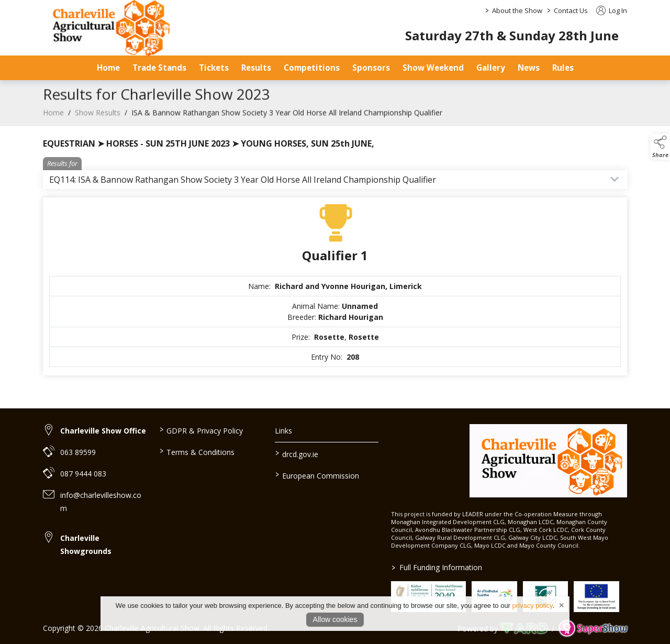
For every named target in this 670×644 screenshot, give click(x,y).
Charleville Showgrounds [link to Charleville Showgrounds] (86, 545)
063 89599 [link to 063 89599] (78, 452)
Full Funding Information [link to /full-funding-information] (437, 567)
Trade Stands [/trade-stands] (159, 68)
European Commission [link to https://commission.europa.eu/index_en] (317, 475)
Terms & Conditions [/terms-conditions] (197, 451)
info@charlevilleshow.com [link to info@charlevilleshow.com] (101, 502)
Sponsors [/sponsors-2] (371, 68)
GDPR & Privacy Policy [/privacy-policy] (201, 430)
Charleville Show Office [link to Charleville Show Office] (103, 431)
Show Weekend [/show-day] (433, 68)
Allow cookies (335, 619)
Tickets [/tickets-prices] (214, 68)
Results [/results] (256, 68)
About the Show (517, 10)
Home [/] (108, 68)
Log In (612, 10)
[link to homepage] (548, 461)
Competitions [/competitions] (312, 68)
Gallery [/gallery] (491, 68)
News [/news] (529, 68)
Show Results (98, 120)
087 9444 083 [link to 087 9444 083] (83, 474)
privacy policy (533, 606)
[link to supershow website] (593, 629)
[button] (660, 147)
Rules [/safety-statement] (563, 68)
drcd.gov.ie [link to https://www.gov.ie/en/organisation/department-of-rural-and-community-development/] (297, 453)
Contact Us (571, 10)
